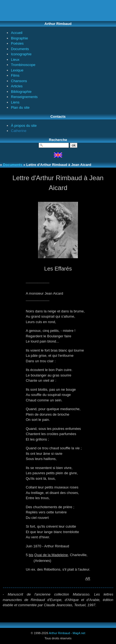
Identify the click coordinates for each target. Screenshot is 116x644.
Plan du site (20, 107)
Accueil (17, 33)
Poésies (17, 43)
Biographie (19, 38)
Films (15, 75)
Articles (17, 86)
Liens (15, 102)
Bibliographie (21, 92)
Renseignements (24, 97)
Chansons (19, 81)
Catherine (19, 131)
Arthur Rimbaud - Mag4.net (67, 633)
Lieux (15, 60)
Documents (20, 49)
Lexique (17, 70)
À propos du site (24, 126)
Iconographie (21, 54)
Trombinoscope (23, 65)
